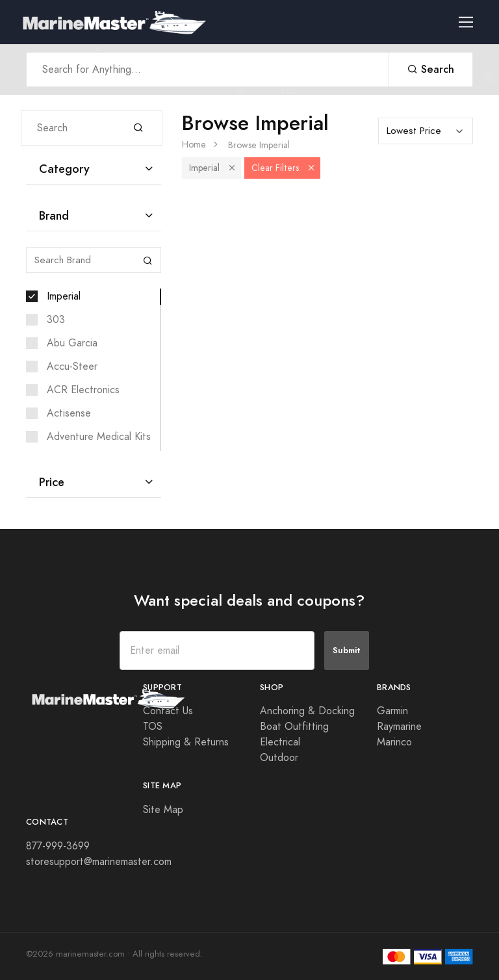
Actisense (69, 413)
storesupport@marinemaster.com (99, 862)
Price (52, 482)
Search (431, 69)
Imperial (64, 296)
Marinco (394, 742)
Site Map (163, 810)
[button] (232, 168)
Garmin (392, 711)
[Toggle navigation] (471, 22)
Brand (54, 215)
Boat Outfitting (294, 727)
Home (194, 145)
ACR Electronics (83, 390)
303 (56, 320)
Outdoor (279, 758)
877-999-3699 (58, 846)
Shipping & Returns (186, 742)
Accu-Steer (72, 367)
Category (64, 169)
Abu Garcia (72, 343)
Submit (347, 650)
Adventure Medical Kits (99, 437)
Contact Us (168, 711)
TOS (153, 727)
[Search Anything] (208, 70)
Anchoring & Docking (307, 711)
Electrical (280, 742)
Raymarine (399, 727)
